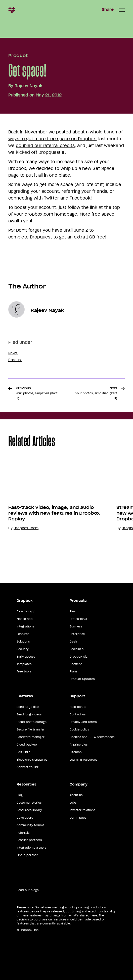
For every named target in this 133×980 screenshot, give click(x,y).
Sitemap (76, 752)
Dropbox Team (26, 528)
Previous (37, 393)
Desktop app (26, 611)
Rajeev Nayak (29, 86)
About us (76, 795)
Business (76, 626)
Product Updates (82, 679)
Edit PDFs (23, 752)
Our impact (78, 818)
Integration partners (31, 848)
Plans (73, 671)
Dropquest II (51, 152)
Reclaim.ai (77, 649)
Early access (26, 657)
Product (18, 56)
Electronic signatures (32, 760)
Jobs (73, 803)
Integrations (25, 626)
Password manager (31, 737)
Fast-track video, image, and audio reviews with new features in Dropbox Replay (54, 513)
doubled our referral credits (45, 145)
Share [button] (108, 10)
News (13, 353)
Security (23, 649)
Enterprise (77, 634)
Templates (24, 664)
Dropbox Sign (79, 657)
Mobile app (25, 619)
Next (96, 393)
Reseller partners (29, 840)
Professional (78, 619)
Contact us (78, 714)
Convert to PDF (28, 767)
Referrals (23, 833)
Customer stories (29, 803)
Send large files (28, 707)
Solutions (23, 642)
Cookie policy (79, 729)
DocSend (76, 664)
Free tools (24, 671)
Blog (20, 795)
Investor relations (82, 810)
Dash (73, 642)
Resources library (29, 810)
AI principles (79, 745)
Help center (78, 707)
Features (23, 634)
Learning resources (83, 760)
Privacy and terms (83, 722)
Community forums (30, 825)
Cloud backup (27, 745)
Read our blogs (28, 890)
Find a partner (27, 855)
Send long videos (29, 714)
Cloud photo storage (32, 722)
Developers (25, 818)
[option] (54, 512)
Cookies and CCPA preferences (92, 737)
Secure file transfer (31, 729)
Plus (73, 611)
